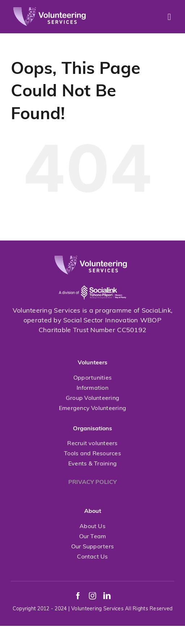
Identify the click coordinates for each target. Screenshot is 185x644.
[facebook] (78, 596)
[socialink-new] (92, 278)
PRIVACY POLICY (92, 482)
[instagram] (92, 596)
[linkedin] (107, 596)
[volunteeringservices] (50, 10)
